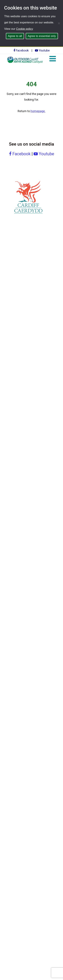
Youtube (42, 50)
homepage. (38, 111)
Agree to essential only (42, 36)
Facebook (21, 50)
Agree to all (15, 36)
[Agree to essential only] (59, 23)
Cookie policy (25, 29)
